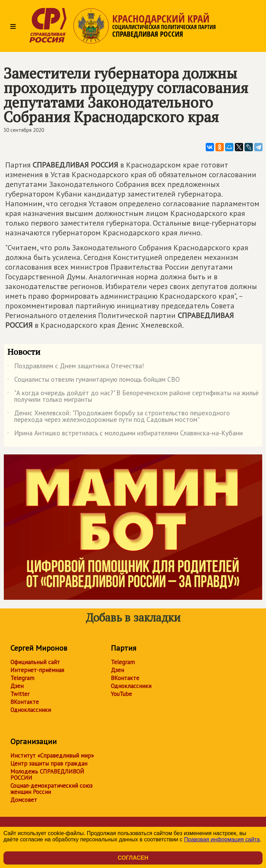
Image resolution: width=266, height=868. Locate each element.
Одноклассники (31, 710)
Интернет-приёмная (37, 670)
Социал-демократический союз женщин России (51, 789)
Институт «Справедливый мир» (52, 756)
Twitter (20, 694)
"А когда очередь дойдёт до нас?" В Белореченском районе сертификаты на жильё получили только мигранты (133, 397)
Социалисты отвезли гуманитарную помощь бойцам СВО (94, 381)
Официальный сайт (35, 662)
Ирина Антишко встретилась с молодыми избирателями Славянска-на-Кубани (125, 434)
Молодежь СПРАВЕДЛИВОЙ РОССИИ (47, 775)
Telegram (22, 678)
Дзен (17, 686)
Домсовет (24, 800)
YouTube (121, 694)
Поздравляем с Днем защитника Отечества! (76, 367)
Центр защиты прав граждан (49, 763)
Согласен (133, 858)
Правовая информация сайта (222, 839)
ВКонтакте (25, 702)
